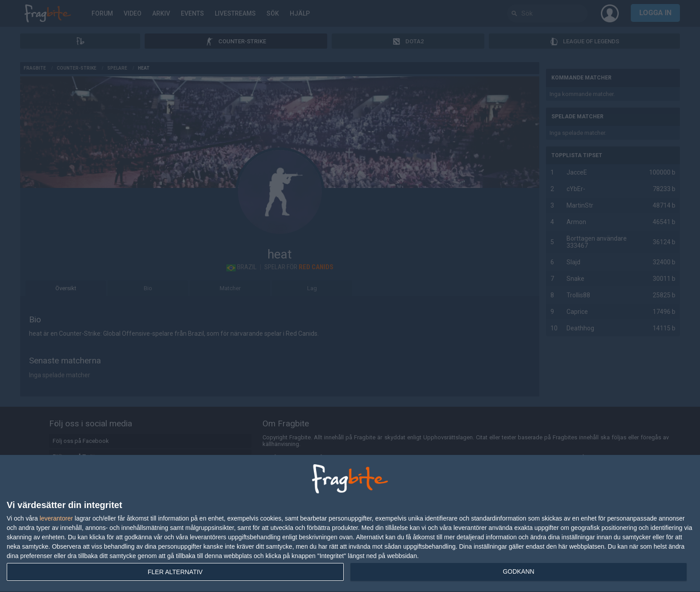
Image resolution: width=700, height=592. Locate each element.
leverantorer (56, 518)
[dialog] (350, 524)
